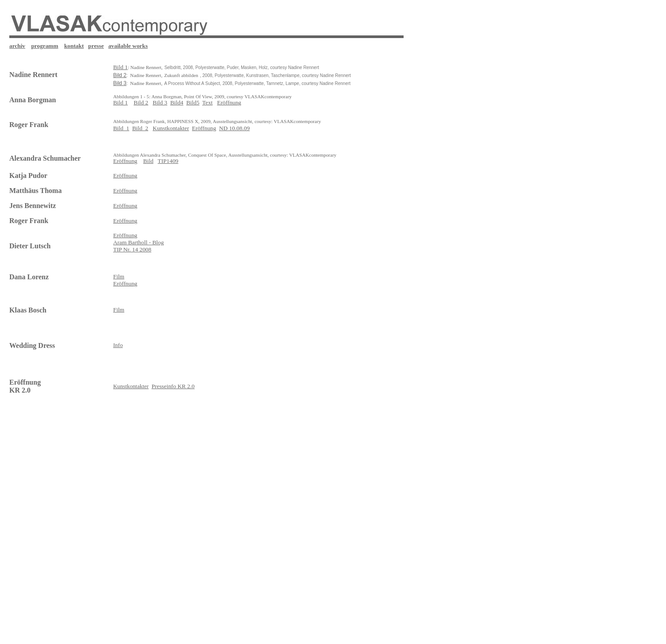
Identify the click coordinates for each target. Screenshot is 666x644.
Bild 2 (141, 102)
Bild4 (177, 102)
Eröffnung (229, 102)
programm (44, 46)
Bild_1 (121, 128)
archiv (17, 46)
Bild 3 (160, 102)
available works (128, 46)
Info (118, 345)
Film (119, 310)
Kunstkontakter (171, 128)
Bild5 (193, 102)
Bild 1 (121, 102)
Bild (148, 161)
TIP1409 (168, 161)
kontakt (74, 46)
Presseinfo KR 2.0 (173, 386)
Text (208, 102)
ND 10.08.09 (234, 128)
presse (96, 46)
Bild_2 (140, 128)
